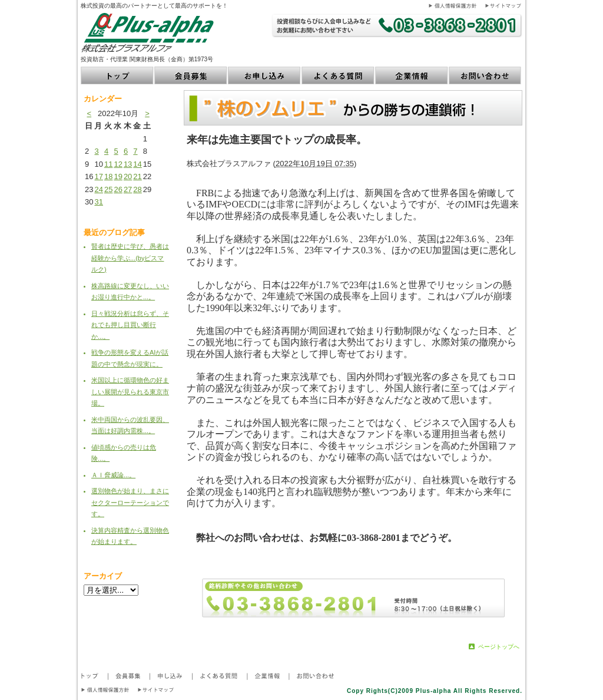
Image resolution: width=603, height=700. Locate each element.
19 (118, 176)
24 (98, 189)
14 (137, 164)
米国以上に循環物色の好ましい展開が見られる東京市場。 (130, 392)
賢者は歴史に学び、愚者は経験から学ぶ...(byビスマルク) (130, 258)
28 (137, 189)
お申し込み (265, 75)
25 (108, 189)
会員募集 (191, 75)
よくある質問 (338, 75)
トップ (117, 75)
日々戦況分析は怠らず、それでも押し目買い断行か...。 (130, 325)
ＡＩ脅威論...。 (113, 475)
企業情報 (412, 75)
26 (118, 189)
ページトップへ (499, 647)
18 (108, 176)
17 (98, 176)
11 (108, 164)
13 (128, 164)
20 (128, 176)
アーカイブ (103, 576)
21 (137, 176)
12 (118, 164)
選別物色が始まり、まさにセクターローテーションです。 (130, 502)
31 (98, 202)
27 (128, 189)
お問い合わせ (486, 75)
